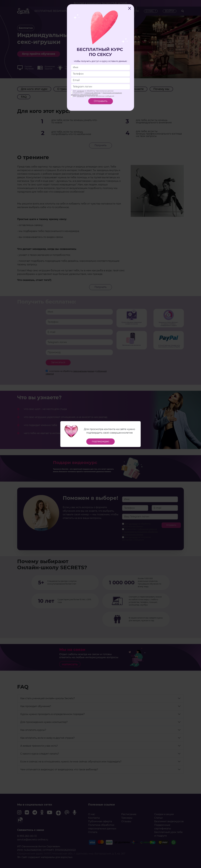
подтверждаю (100, 441)
